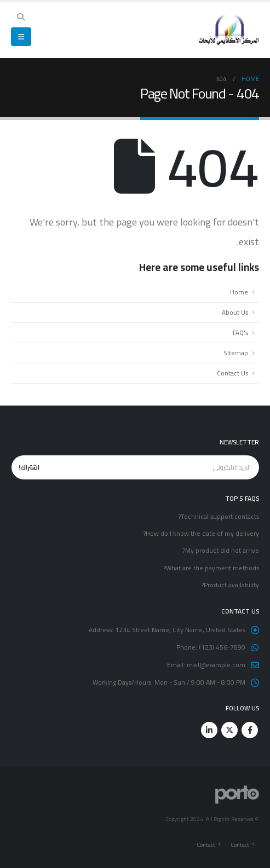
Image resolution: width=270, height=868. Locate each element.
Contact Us (232, 373)
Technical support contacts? (219, 517)
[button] (21, 17)
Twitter (229, 730)
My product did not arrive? (221, 551)
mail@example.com (216, 665)
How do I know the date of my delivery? (201, 534)
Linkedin (209, 730)
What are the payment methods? (211, 568)
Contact (240, 844)
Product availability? (230, 585)
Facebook (250, 730)
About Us (235, 313)
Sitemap (236, 353)
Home (239, 292)
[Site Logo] (229, 30)
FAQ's (240, 333)
